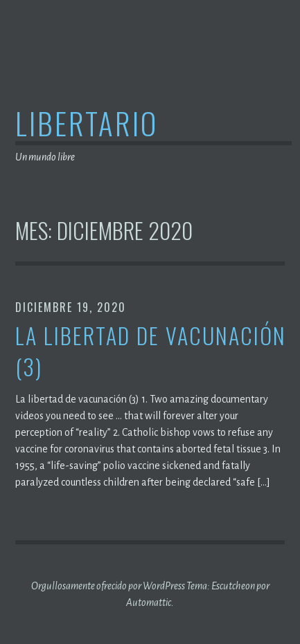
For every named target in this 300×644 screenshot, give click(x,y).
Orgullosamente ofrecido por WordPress (108, 586)
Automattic (149, 602)
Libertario (87, 123)
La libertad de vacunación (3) (151, 351)
